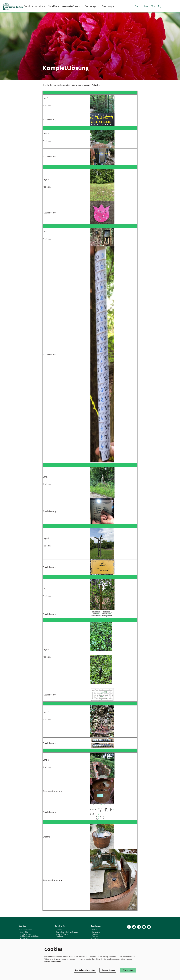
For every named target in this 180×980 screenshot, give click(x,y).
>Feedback (59, 936)
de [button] (153, 6)
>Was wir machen (25, 930)
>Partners (95, 934)
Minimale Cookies (108, 970)
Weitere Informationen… (53, 962)
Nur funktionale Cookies (85, 970)
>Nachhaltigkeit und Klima (29, 936)
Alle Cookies (128, 970)
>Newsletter (95, 932)
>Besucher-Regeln (61, 934)
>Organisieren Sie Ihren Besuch (66, 932)
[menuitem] (41, 6)
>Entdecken (59, 930)
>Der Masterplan (25, 934)
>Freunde (94, 936)
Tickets (138, 6)
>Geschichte (23, 932)
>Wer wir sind (24, 938)
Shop (146, 6)
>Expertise (95, 938)
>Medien (94, 930)
